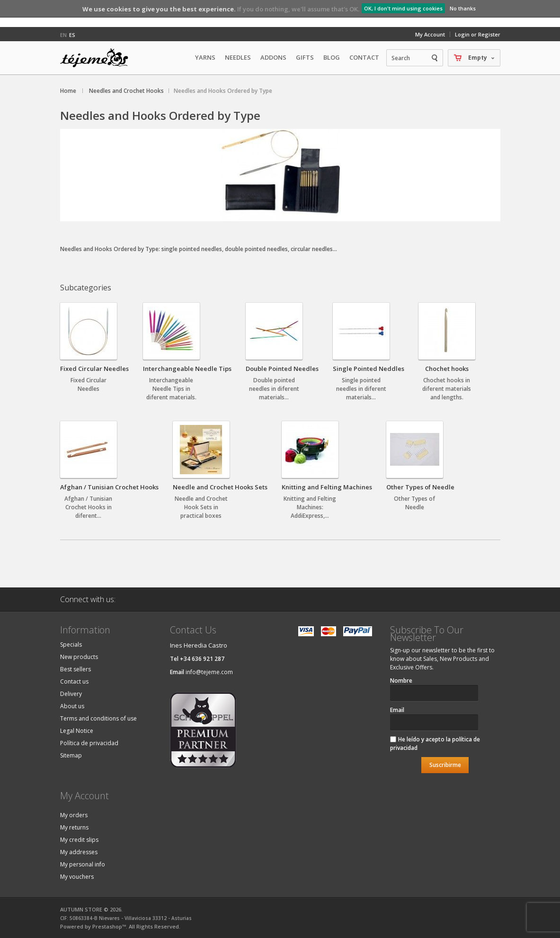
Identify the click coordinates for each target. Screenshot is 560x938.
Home (68, 91)
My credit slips (79, 840)
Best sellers (76, 669)
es (72, 35)
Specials (71, 645)
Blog (332, 57)
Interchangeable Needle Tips (187, 369)
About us (72, 706)
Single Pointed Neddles (369, 369)
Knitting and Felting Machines (327, 487)
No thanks (463, 8)
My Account (430, 34)
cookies (119, 9)
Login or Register (478, 34)
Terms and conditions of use (98, 718)
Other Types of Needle (420, 487)
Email (397, 710)
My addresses (79, 852)
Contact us (74, 681)
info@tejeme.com (209, 672)
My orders (74, 815)
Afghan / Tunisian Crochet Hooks (109, 487)
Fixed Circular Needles (94, 369)
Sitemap (71, 755)
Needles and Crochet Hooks (126, 91)
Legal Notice (77, 731)
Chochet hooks (447, 369)
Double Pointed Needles (282, 369)
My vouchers (77, 877)
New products (79, 657)
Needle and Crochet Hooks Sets (220, 487)
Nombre (401, 681)
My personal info (83, 864)
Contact (364, 57)
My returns (74, 827)
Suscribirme (445, 765)
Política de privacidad (89, 743)
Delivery (71, 694)
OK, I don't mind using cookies (403, 8)
